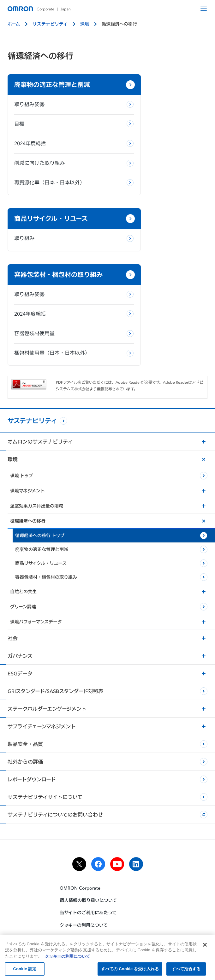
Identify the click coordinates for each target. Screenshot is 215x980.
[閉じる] (205, 947)
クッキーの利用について (84, 893)
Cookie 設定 (25, 971)
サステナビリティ (50, 24)
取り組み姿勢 (29, 112)
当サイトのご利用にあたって (88, 881)
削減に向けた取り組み (39, 170)
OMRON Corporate (80, 856)
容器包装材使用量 (34, 293)
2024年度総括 (30, 151)
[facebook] (98, 832)
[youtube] (117, 832)
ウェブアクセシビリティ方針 (88, 917)
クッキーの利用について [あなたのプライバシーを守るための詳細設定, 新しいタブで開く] (67, 958)
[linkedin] (136, 832)
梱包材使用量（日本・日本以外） (47, 316)
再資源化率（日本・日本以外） (50, 190)
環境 (85, 24)
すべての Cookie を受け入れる (130, 971)
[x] (79, 832)
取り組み (128, 112)
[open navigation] (204, 9)
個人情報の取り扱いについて (88, 868)
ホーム (14, 24)
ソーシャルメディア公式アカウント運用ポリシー (108, 905)
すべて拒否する (186, 971)
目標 (19, 131)
